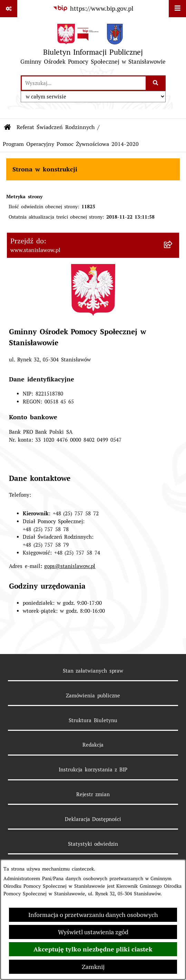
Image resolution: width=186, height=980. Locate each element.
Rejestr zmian (93, 794)
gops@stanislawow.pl (70, 566)
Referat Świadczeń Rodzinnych (56, 127)
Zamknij (93, 967)
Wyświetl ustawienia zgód (93, 932)
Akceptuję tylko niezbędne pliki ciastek (93, 949)
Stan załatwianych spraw (93, 671)
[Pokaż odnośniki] (9, 9)
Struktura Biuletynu (93, 720)
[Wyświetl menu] (177, 9)
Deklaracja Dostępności (93, 819)
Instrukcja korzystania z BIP (93, 770)
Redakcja (93, 745)
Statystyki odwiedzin (93, 844)
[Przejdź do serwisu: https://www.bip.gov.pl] (93, 8)
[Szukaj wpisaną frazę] (156, 83)
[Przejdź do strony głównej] (93, 46)
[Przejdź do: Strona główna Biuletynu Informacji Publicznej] (8, 127)
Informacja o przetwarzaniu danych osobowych (93, 915)
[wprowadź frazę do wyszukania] (84, 83)
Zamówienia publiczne (93, 696)
